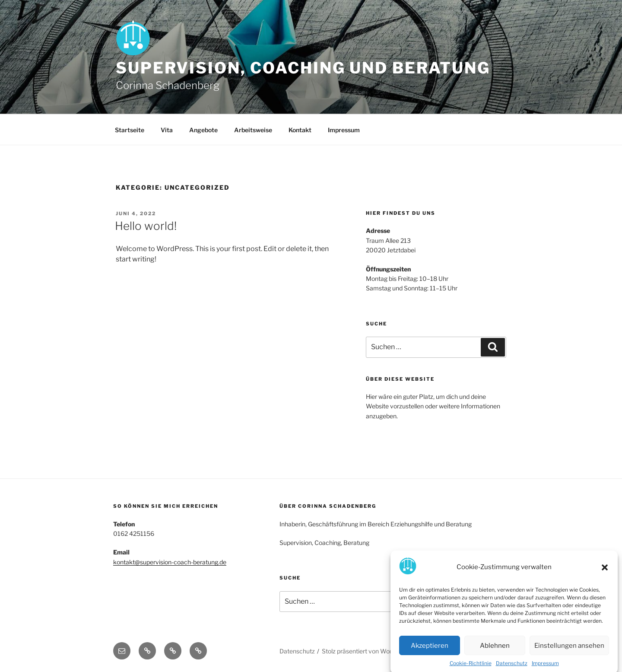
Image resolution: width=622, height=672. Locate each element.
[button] (605, 575)
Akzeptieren (430, 653)
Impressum (344, 130)
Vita (167, 130)
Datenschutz (297, 651)
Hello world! (146, 226)
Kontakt (300, 130)
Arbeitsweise (253, 130)
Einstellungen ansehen (569, 653)
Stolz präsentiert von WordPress (367, 651)
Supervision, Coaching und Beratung (303, 68)
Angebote (203, 130)
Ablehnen (495, 653)
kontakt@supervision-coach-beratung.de (170, 562)
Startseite (130, 130)
